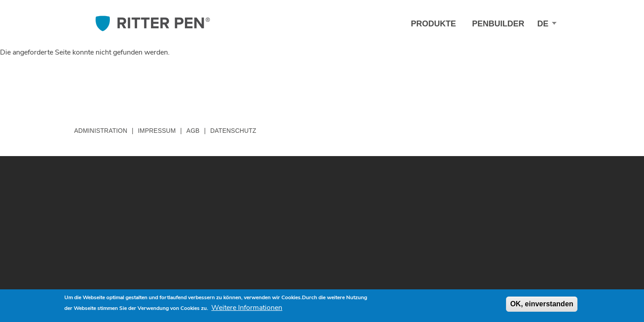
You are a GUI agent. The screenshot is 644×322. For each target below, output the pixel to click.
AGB (193, 131)
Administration (101, 131)
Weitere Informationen (247, 308)
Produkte (433, 24)
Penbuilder (498, 24)
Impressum (157, 131)
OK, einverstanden (542, 304)
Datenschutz (233, 131)
